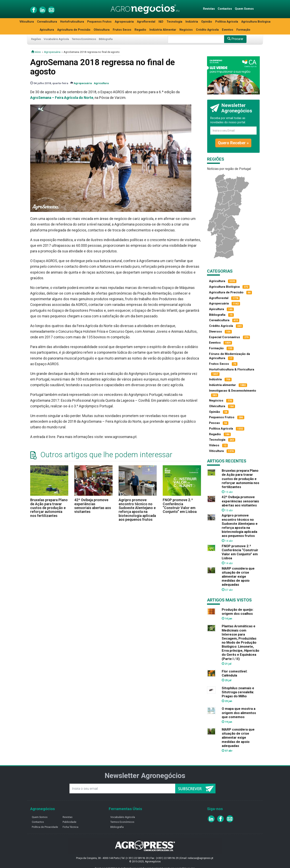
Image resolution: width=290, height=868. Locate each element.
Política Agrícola (227, 22)
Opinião (207, 22)
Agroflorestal (146, 22)
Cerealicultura (47, 22)
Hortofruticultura (72, 22)
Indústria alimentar (222, 385)
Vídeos (214, 445)
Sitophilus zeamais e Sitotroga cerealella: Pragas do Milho (238, 692)
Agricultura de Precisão (74, 30)
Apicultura (47, 30)
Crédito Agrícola (207, 30)
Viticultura (27, 22)
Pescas (214, 423)
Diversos (215, 332)
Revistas (209, 9)
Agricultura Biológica (256, 22)
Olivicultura (102, 30)
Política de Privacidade (45, 827)
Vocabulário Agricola (123, 817)
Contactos (225, 9)
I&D (161, 22)
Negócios (186, 30)
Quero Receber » (233, 143)
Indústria (192, 22)
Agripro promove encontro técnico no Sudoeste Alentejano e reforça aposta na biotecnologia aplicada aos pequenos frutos (137, 510)
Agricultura (101, 83)
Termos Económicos (84, 39)
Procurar (235, 39)
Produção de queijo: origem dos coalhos (238, 612)
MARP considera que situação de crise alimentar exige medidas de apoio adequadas (238, 577)
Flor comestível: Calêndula (235, 673)
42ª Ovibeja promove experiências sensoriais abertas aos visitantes (93, 506)
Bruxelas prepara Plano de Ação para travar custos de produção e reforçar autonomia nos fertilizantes (49, 508)
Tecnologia (174, 22)
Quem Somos (244, 9)
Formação (243, 30)
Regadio (140, 30)
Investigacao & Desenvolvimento (233, 391)
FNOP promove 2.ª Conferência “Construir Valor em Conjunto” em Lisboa (180, 506)
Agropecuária (124, 22)
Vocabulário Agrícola (56, 39)
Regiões (36, 39)
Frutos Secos (122, 30)
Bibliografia (106, 39)
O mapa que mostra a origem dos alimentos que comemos (239, 713)
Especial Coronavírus (225, 337)
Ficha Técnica (70, 827)
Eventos (228, 30)
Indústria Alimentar (163, 30)
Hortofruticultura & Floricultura (232, 369)
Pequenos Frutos (99, 22)
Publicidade (69, 822)
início (36, 52)
